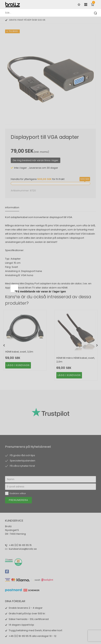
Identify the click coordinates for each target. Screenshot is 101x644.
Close (84, 291)
